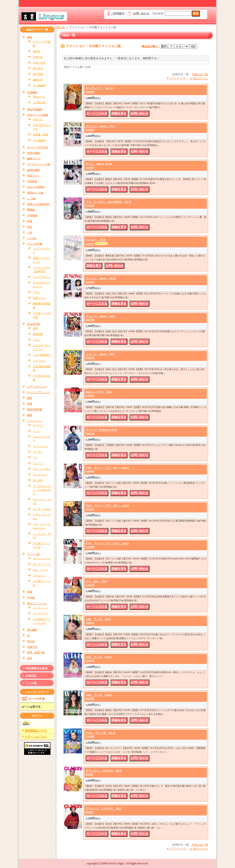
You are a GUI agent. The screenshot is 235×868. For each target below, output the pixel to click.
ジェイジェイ (40, 475)
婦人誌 (31, 641)
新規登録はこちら (36, 731)
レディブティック (37, 387)
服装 (30, 398)
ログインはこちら (36, 737)
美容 (30, 658)
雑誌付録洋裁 (35, 409)
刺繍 (30, 221)
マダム (37, 292)
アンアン (38, 463)
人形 (30, 233)
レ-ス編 (31, 198)
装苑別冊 (38, 334)
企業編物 (32, 92)
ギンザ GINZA (42, 509)
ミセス (37, 340)
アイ (35, 458)
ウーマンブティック (38, 392)
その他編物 (39, 85)
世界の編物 (33, 153)
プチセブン (39, 576)
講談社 (37, 51)
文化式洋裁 (33, 324)
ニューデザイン (42, 277)
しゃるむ (32, 238)
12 (191, 78)
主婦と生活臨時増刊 (38, 204)
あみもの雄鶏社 (36, 187)
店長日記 (31, 676)
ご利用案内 (117, 14)
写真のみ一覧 (200, 74)
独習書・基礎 (40, 135)
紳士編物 (32, 630)
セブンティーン (42, 558)
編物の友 (38, 80)
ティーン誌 (33, 554)
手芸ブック (33, 176)
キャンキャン (40, 446)
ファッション (35, 421)
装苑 (35, 328)
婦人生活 (38, 68)
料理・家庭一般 (36, 652)
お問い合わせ (141, 14)
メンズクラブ (40, 613)
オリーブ (38, 425)
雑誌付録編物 (35, 109)
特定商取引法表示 (36, 669)
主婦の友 (38, 57)
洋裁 (30, 404)
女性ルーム (39, 97)
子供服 (31, 598)
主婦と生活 (39, 63)
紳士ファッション (37, 603)
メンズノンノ (40, 608)
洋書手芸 (32, 647)
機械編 (31, 210)
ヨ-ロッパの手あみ (38, 147)
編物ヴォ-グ (34, 158)
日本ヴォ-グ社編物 (38, 115)
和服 (30, 592)
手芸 (30, 227)
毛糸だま (38, 119)
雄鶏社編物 (33, 170)
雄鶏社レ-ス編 (35, 193)
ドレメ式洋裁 (35, 244)
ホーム (61, 27)
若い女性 (38, 480)
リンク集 (31, 683)
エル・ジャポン (42, 469)
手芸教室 (32, 181)
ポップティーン (42, 564)
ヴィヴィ (38, 452)
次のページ (201, 78)
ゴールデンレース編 (38, 164)
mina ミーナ (40, 570)
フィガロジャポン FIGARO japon (42, 490)
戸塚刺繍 (32, 215)
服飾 (30, 415)
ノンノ (37, 431)
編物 (30, 37)
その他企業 (39, 102)
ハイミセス (39, 361)
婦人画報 (38, 74)
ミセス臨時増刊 (42, 355)
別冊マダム (39, 298)
